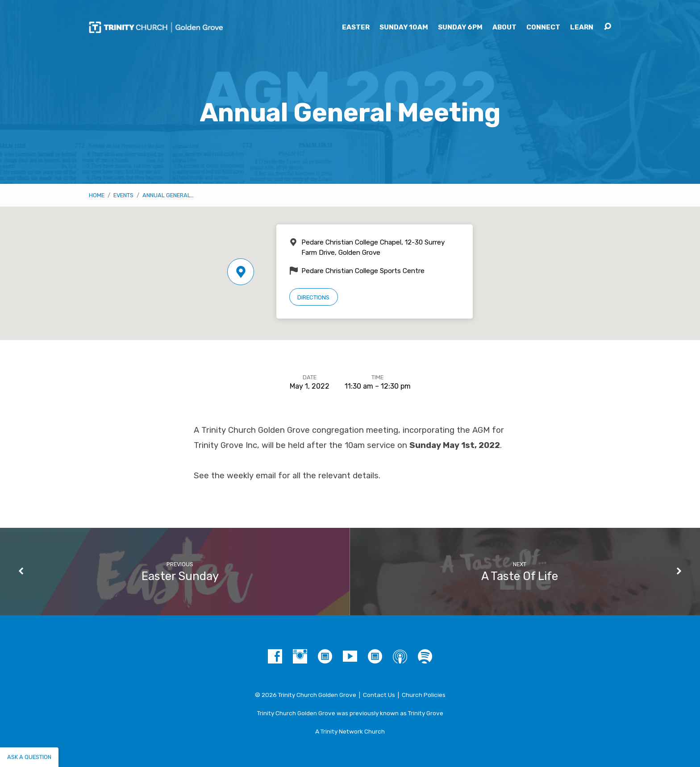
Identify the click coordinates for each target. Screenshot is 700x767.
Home (97, 195)
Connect (543, 27)
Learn (582, 27)
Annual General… (168, 195)
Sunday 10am (404, 27)
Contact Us (379, 695)
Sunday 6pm (460, 27)
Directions (313, 297)
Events (123, 195)
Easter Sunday (180, 576)
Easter (356, 27)
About (504, 27)
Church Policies (424, 695)
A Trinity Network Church (350, 731)
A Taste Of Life (520, 576)
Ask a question (29, 757)
